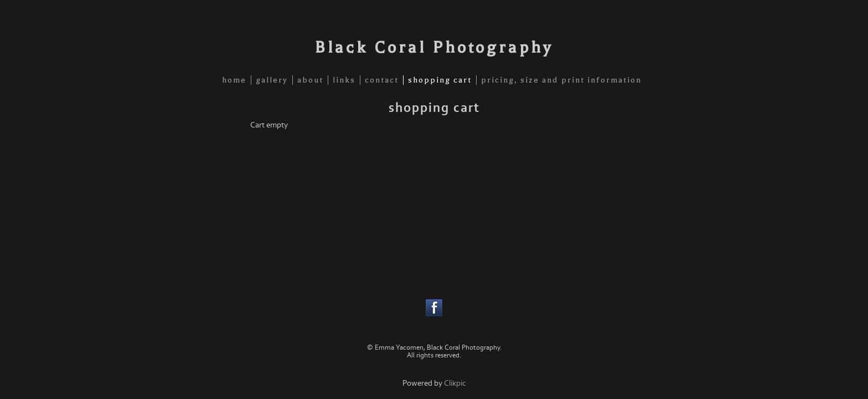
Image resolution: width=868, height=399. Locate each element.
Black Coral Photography (434, 47)
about (310, 80)
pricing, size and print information (561, 80)
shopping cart (440, 80)
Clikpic (455, 383)
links (344, 80)
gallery (272, 80)
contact (382, 80)
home (234, 80)
